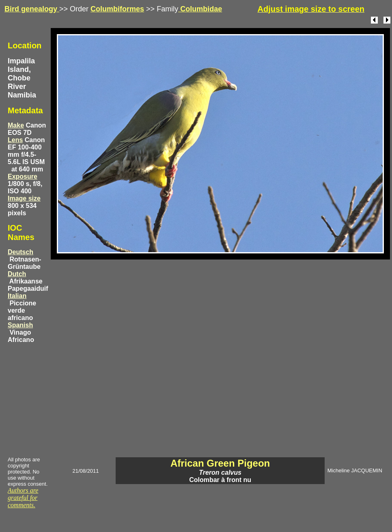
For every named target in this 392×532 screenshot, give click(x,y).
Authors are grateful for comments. (23, 498)
